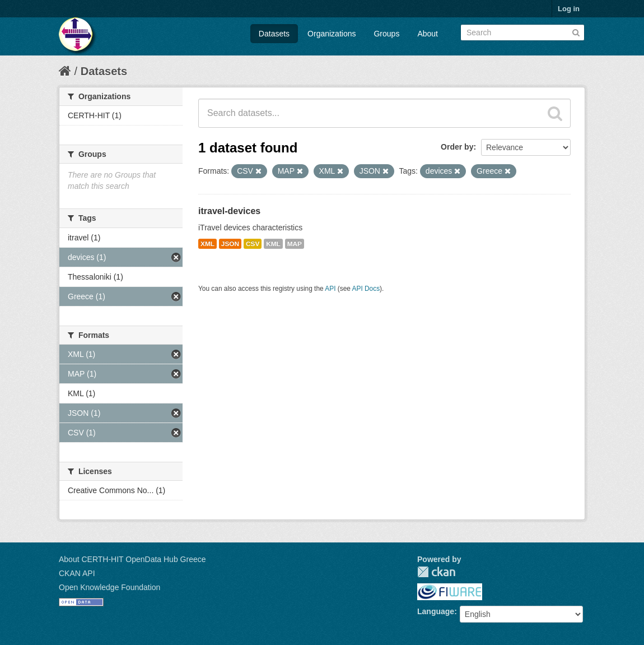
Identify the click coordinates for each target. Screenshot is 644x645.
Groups (386, 34)
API (330, 289)
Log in (569, 9)
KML (273, 244)
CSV (253, 244)
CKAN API (77, 573)
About (428, 34)
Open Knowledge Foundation (109, 587)
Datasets (274, 34)
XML (207, 244)
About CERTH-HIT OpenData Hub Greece (132, 559)
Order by (457, 147)
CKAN (436, 572)
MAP (295, 244)
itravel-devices (229, 211)
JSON (230, 244)
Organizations (332, 34)
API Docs (366, 289)
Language (436, 611)
